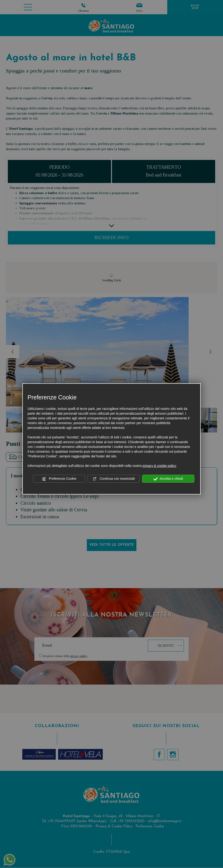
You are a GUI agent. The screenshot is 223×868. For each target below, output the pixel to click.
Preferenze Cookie (59, 479)
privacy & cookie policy (159, 466)
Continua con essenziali (114, 479)
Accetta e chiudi (168, 479)
